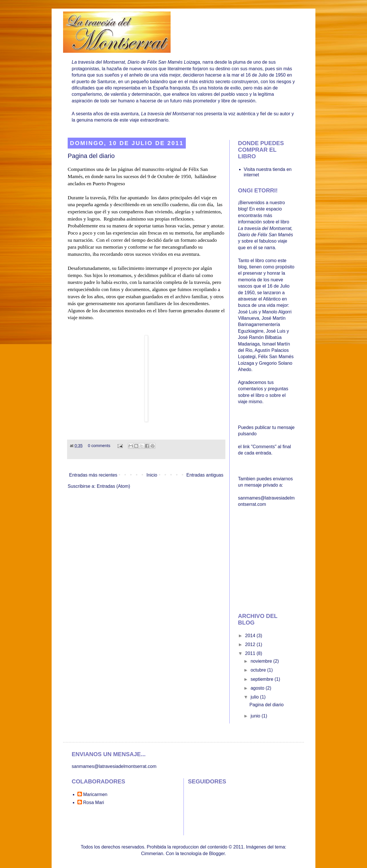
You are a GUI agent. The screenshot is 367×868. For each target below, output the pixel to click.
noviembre (262, 661)
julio (255, 697)
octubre (259, 670)
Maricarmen (95, 794)
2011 (251, 653)
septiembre (263, 679)
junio (256, 716)
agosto (258, 688)
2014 (251, 636)
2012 (251, 644)
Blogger (217, 854)
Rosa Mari (94, 802)
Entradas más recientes (93, 475)
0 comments (99, 446)
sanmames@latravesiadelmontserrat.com (114, 766)
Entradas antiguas (205, 475)
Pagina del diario (91, 156)
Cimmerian (152, 854)
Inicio (152, 475)
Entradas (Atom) (113, 486)
